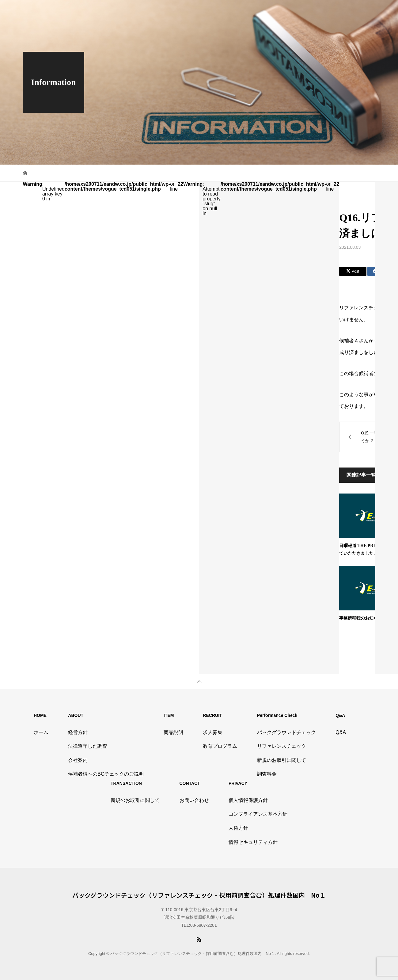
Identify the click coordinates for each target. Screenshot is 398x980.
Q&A (240, 11)
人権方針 (238, 828)
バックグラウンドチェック (286, 732)
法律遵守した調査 (88, 746)
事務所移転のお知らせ (361, 618)
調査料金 (267, 774)
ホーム (41, 732)
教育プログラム (220, 746)
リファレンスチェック (282, 746)
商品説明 (210, 11)
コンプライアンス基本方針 (258, 814)
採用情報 (227, 11)
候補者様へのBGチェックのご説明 (106, 774)
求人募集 (213, 732)
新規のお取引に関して (282, 760)
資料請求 (317, 11)
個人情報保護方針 (248, 800)
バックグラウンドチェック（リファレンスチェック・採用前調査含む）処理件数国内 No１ (199, 895)
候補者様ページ (362, 11)
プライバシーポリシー (290, 11)
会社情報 (194, 11)
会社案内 (78, 760)
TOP (180, 11)
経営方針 (78, 732)
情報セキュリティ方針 (253, 842)
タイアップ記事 (259, 11)
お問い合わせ (337, 11)
